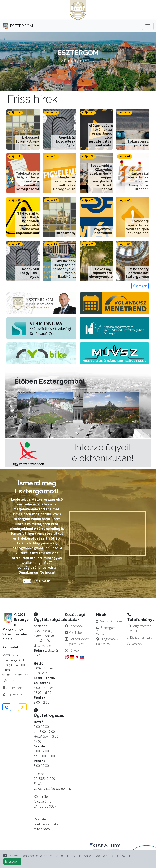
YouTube (73, 633)
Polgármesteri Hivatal (139, 628)
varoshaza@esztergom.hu (53, 788)
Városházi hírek (109, 621)
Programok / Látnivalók (107, 641)
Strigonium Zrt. (140, 637)
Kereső (134, 644)
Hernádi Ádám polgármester (77, 641)
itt (35, 829)
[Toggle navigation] (148, 26)
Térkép (72, 650)
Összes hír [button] (140, 286)
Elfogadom (12, 861)
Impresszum (13, 694)
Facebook (74, 626)
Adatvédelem (14, 688)
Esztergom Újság (106, 630)
